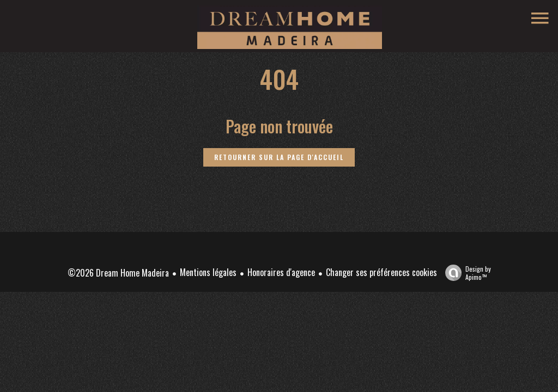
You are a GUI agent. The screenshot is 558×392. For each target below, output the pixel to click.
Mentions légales (208, 272)
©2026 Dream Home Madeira (118, 273)
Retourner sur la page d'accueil (279, 157)
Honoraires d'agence (281, 272)
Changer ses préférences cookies (381, 272)
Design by (465, 272)
